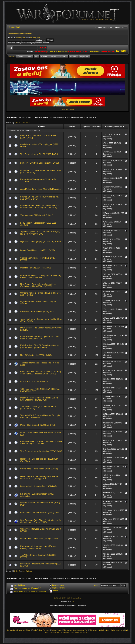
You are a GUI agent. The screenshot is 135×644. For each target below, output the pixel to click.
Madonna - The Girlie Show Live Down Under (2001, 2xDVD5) (41, 172)
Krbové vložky (85, 632)
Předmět (41, 126)
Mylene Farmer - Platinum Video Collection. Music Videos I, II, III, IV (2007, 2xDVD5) (40, 206)
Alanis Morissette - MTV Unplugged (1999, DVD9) (39, 145)
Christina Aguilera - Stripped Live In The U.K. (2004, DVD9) (41, 294)
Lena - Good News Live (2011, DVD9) (37, 250)
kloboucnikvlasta (78, 117)
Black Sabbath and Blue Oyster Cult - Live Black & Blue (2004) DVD (39, 338)
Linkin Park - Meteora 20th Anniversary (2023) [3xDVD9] (41, 565)
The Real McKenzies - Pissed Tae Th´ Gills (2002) (40, 364)
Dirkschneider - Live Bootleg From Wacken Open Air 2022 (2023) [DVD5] (40, 477)
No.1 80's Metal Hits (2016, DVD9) (36, 355)
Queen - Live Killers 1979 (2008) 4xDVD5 (39, 539)
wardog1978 (91, 117)
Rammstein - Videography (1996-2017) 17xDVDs (38, 180)
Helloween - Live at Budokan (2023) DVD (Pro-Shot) (39, 460)
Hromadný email (12, 630)
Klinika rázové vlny (117, 630)
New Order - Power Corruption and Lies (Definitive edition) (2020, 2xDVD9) (38, 285)
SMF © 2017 (66, 598)
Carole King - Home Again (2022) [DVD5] (39, 469)
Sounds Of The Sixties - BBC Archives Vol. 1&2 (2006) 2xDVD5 (40, 198)
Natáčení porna (57, 630)
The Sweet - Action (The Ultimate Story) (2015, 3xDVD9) (38, 408)
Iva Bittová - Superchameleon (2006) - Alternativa (37, 495)
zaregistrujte (35, 37)
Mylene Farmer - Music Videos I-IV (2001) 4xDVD (39, 303)
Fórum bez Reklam (67, 110)
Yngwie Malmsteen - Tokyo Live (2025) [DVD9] (38, 259)
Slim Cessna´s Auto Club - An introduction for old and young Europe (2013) (41, 521)
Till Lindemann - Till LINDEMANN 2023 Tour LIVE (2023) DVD (40, 390)
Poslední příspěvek (115, 127)
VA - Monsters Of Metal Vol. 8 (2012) (37, 215)
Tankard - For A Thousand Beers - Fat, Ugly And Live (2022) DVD (40, 416)
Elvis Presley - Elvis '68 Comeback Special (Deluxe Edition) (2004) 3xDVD (40, 346)
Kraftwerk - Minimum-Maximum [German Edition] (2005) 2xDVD (39, 547)
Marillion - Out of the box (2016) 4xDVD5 (39, 311)
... (21, 123)
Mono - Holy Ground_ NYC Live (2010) (38, 425)
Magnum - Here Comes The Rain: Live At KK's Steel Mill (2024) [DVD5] (39, 399)
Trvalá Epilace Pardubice (41, 630)
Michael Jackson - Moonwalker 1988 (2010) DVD (40, 504)
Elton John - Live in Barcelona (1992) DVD (39, 512)
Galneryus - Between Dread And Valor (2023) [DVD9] (41, 530)
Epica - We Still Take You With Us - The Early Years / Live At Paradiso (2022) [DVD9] (41, 373)
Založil (72, 126)
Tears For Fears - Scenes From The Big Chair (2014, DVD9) (41, 320)
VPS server (93, 630)
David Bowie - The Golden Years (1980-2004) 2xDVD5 (41, 329)
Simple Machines (76, 598)
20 (23, 123)
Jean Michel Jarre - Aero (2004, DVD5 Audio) (41, 189)
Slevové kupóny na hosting (60, 632)
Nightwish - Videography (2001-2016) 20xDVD (41, 241)
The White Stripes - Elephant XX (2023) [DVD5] (38, 556)
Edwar (67, 117)
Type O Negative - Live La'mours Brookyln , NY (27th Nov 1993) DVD (40, 233)
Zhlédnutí (96, 126)
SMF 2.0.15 (58, 598)
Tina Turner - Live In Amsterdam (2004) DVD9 (41, 451)
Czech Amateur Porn (81, 630)
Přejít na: (96, 586)
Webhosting (75, 632)
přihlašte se (20, 37)
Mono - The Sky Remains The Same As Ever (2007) (40, 434)
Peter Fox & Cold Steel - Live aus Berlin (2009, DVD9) (38, 137)
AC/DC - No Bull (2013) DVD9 (34, 381)
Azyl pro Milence (25, 630)
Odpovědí (86, 126)
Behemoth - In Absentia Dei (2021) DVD (38, 486)
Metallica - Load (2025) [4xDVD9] (35, 268)
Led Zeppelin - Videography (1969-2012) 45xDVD (39, 224)
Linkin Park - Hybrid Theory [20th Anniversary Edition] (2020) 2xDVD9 (41, 276)
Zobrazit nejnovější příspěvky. (20, 33)
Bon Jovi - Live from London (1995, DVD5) (39, 163)
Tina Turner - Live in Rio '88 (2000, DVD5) (39, 154)
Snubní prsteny (104, 630)
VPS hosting (68, 630)
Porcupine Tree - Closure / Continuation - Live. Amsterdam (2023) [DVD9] (41, 442)
